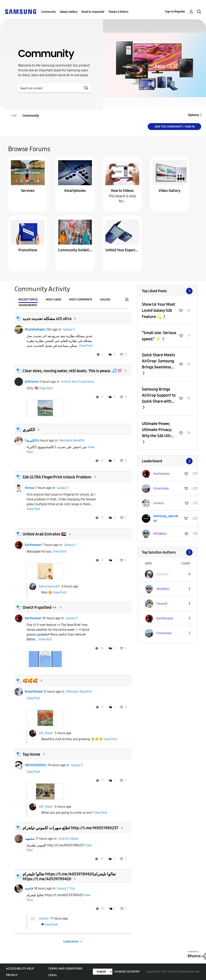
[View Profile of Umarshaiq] (161, 488)
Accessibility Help (20, 969)
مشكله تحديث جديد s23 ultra (47, 319)
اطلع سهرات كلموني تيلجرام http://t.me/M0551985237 (70, 828)
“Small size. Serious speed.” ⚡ (159, 336)
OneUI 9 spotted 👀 (40, 607)
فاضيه (29, 888)
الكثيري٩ (31, 440)
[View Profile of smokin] (159, 503)
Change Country (127, 972)
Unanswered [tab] (28, 305)
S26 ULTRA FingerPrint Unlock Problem (57, 477)
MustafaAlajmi (35, 329)
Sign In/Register (175, 12)
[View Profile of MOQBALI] (160, 534)
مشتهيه (30, 839)
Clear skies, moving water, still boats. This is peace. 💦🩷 (72, 371)
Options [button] (193, 115)
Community (48, 12)
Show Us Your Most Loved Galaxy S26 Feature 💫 (159, 310)
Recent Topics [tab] (28, 300)
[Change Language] (103, 972)
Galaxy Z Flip (66, 888)
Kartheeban (33, 545)
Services (28, 191)
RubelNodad (34, 692)
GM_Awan (46, 733)
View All (168, 291)
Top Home (31, 754)
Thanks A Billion (118, 12)
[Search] (55, 88)
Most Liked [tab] (54, 300)
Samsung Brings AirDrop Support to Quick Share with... (159, 395)
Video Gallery (169, 191)
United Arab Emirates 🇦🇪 (44, 534)
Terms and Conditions (65, 969)
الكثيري (29, 430)
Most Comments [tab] (81, 300)
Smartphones (75, 191)
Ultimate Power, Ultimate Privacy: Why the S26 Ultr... (158, 430)
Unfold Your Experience (122, 250)
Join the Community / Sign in (175, 127)
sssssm (44, 918)
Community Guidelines (75, 250)
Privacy (12, 975)
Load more (71, 941)
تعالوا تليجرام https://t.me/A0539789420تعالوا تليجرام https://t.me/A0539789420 (69, 876)
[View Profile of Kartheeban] (162, 474)
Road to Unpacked (93, 12)
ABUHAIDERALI (36, 765)
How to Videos (122, 191)
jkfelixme (32, 382)
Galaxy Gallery (69, 12)
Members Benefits (72, 440)
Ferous (30, 488)
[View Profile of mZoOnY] (162, 574)
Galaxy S (69, 329)
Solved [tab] (105, 300)
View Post (86, 346)
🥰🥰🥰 (30, 681)
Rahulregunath (49, 586)
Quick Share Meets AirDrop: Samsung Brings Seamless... (158, 361)
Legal (53, 975)
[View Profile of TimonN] (162, 604)
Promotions (28, 250)
